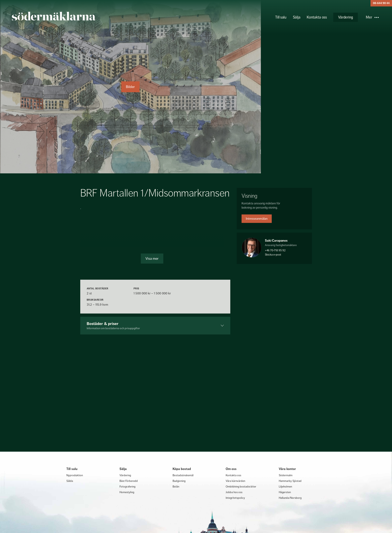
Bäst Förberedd (129, 481)
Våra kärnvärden (235, 481)
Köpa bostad (182, 469)
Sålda (70, 481)
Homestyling (127, 492)
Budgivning (179, 481)
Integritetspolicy (235, 498)
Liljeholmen (285, 486)
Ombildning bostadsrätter (241, 486)
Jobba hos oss (234, 492)
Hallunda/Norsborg (290, 498)
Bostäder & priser (155, 325)
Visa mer (152, 259)
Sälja (297, 17)
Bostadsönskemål (183, 475)
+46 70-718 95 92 (275, 250)
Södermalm (286, 475)
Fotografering (127, 486)
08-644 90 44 (381, 3)
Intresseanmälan (257, 219)
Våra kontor (287, 469)
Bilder (130, 87)
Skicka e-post (273, 255)
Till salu (281, 17)
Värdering (346, 17)
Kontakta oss (317, 17)
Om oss (231, 469)
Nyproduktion (75, 475)
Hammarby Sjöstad (290, 481)
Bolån (176, 486)
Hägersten (285, 492)
